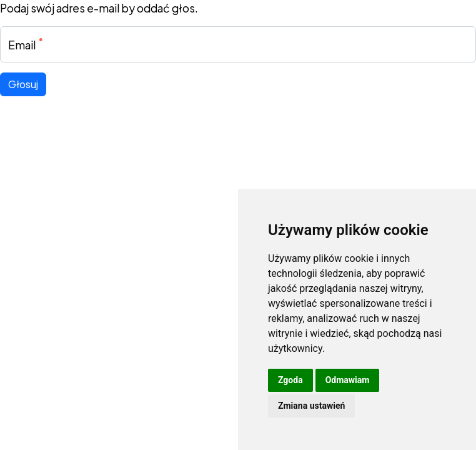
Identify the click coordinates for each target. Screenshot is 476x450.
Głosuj (23, 84)
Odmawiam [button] (348, 380)
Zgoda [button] (290, 380)
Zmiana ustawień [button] (311, 406)
